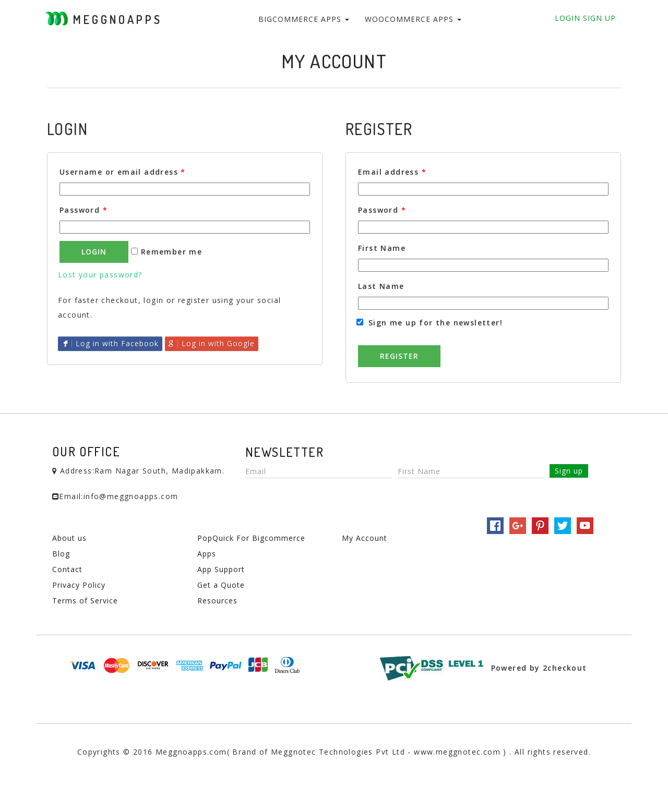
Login (568, 18)
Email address (392, 172)
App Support (221, 569)
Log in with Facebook (110, 343)
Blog (61, 554)
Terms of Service (85, 601)
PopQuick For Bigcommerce (251, 538)
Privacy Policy (79, 585)
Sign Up (598, 18)
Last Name (381, 286)
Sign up (569, 471)
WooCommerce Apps (413, 19)
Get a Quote (221, 585)
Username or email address (123, 172)
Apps (207, 554)
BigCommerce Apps (304, 19)
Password (83, 210)
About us (69, 538)
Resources (217, 601)
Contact (67, 569)
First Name (382, 248)
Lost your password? (100, 275)
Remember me (166, 252)
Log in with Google (212, 343)
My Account (365, 538)
